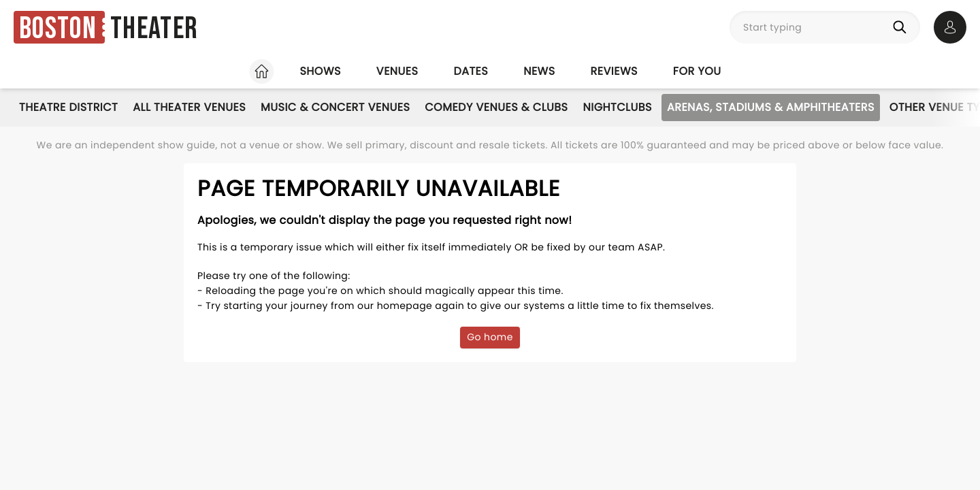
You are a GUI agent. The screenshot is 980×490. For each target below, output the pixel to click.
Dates (471, 71)
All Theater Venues (189, 107)
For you (697, 71)
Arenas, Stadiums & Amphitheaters (771, 107)
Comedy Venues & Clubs (496, 107)
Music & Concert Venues (335, 107)
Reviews (614, 71)
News (539, 71)
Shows (320, 71)
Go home (490, 337)
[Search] (902, 27)
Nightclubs (618, 107)
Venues (397, 71)
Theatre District (68, 107)
